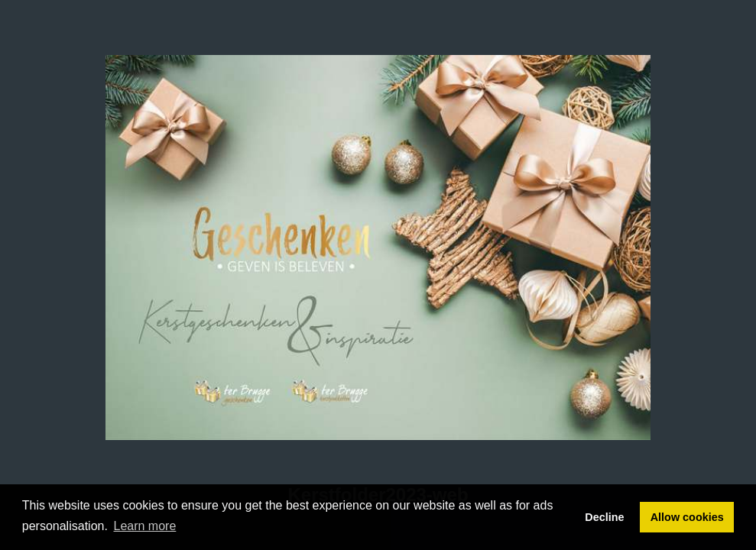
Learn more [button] (145, 526)
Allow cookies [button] (687, 517)
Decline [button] (604, 517)
